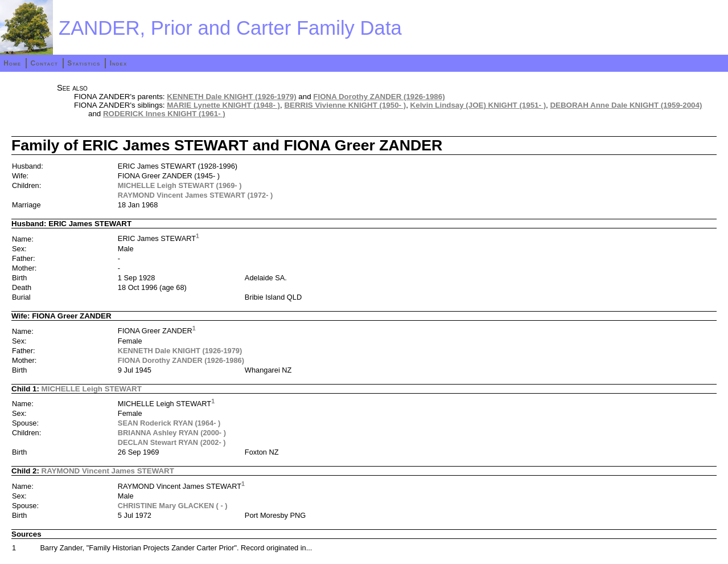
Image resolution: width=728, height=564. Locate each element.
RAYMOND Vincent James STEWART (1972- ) (195, 195)
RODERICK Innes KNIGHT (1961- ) (164, 114)
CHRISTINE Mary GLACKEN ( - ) (173, 506)
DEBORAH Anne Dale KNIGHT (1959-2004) (626, 105)
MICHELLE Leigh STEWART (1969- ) (180, 185)
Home (12, 63)
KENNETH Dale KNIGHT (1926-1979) (231, 97)
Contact (44, 63)
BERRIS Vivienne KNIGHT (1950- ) (345, 105)
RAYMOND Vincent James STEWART (108, 471)
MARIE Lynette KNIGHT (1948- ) (223, 105)
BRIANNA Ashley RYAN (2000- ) (172, 433)
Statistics (84, 63)
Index (119, 63)
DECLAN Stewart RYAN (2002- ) (172, 442)
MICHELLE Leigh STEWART (92, 389)
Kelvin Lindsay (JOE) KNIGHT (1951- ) (478, 105)
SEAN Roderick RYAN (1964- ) (169, 423)
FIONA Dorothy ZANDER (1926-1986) (379, 97)
